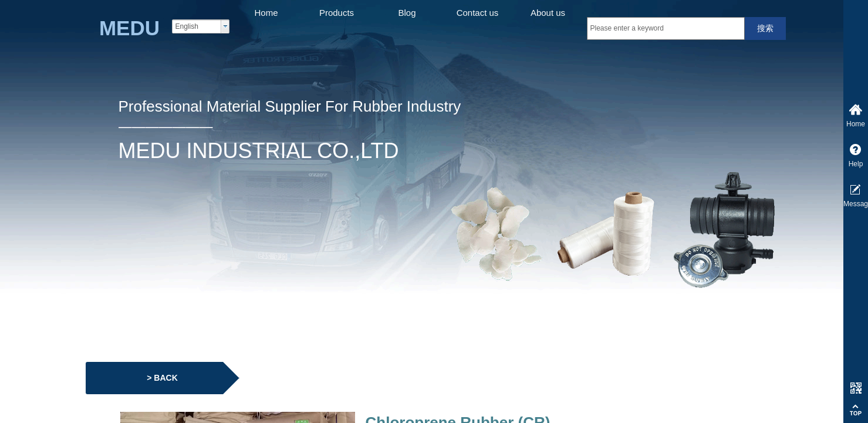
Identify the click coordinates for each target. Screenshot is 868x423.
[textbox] (666, 28)
